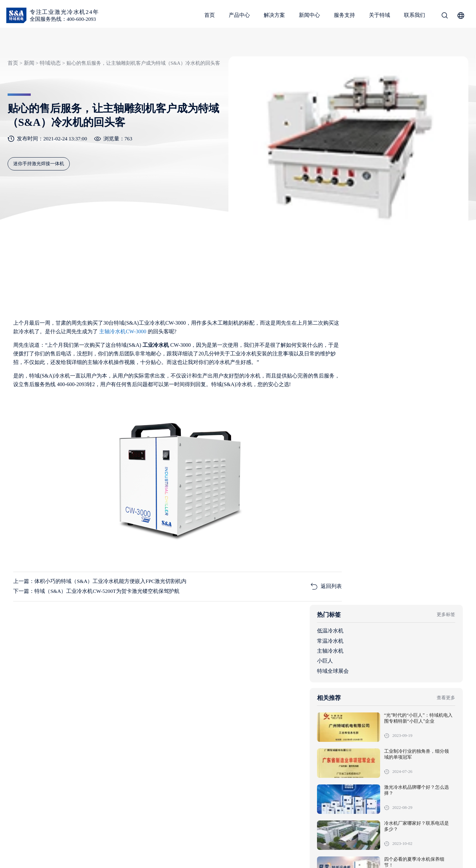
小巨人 (370, 360)
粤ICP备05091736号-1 (147, 853)
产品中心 (240, 15)
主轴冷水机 (375, 350)
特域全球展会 (377, 370)
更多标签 (446, 314)
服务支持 (345, 15)
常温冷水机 (375, 340)
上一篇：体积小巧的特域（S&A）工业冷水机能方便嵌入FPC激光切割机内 (100, 571)
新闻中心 (310, 15)
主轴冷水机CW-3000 (139, 320)
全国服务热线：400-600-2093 (64, 19)
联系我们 (415, 15)
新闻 (28, 70)
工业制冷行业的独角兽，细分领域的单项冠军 (431, 458)
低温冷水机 (375, 330)
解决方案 (275, 15)
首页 (210, 15)
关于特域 (380, 15)
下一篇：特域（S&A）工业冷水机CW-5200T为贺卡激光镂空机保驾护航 (97, 580)
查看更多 (446, 398)
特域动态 (50, 70)
